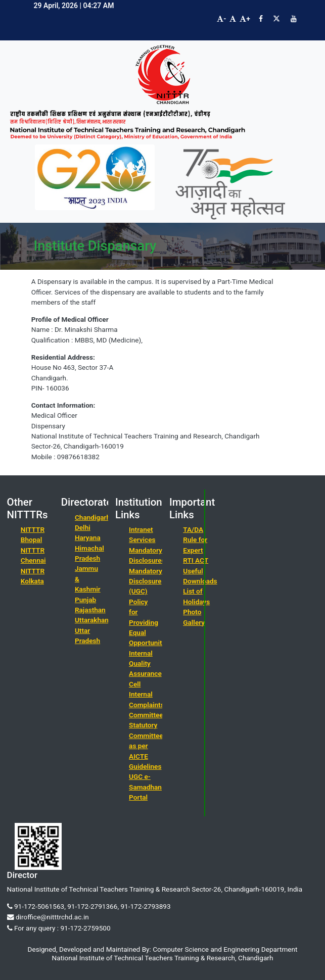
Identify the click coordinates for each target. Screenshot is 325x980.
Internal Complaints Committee (147, 704)
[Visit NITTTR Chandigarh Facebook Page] (261, 19)
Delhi (83, 527)
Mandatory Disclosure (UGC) (146, 581)
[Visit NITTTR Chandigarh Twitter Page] (276, 19)
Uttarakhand (94, 620)
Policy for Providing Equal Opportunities (150, 622)
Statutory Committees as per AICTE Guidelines (148, 746)
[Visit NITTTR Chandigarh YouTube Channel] (294, 19)
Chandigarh (92, 517)
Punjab (85, 600)
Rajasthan (90, 610)
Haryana (88, 537)
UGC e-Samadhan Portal (145, 787)
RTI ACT (196, 560)
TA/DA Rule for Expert (195, 540)
